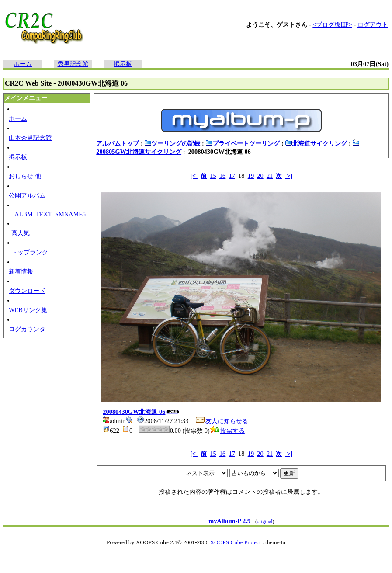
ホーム (23, 64)
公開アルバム (27, 195)
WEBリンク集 (28, 310)
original (265, 521)
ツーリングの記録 (172, 143)
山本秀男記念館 (30, 138)
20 (260, 176)
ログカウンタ (27, 329)
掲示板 (123, 64)
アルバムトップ (118, 143)
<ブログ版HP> (332, 24)
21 (270, 176)
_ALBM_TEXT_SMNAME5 (49, 214)
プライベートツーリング (243, 143)
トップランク (30, 252)
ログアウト (373, 24)
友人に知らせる (222, 421)
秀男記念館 (73, 64)
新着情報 (21, 271)
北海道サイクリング (316, 143)
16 (222, 176)
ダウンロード (27, 291)
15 (213, 176)
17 (232, 176)
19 (251, 176)
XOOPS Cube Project (235, 542)
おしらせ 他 (25, 176)
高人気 (21, 233)
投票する (227, 431)
